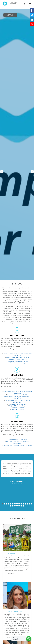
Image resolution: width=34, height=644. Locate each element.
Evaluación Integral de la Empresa (18, 361)
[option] (17, 145)
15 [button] (29, 504)
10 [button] (20, 504)
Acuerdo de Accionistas (18, 408)
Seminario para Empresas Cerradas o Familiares (18, 445)
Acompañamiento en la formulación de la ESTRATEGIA (18, 401)
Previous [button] (2, 172)
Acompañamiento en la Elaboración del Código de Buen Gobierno (18, 392)
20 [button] (16, 506)
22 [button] (20, 506)
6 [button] (12, 504)
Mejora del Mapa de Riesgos (18, 406)
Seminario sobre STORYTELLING (18, 440)
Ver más (10, 15)
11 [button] (22, 504)
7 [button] (14, 504)
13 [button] (26, 504)
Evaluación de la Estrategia (18, 363)
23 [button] (22, 506)
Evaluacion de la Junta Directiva (18, 359)
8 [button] (16, 504)
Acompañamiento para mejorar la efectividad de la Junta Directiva (18, 398)
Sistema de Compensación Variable (18, 395)
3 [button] (7, 504)
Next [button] (32, 172)
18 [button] (12, 506)
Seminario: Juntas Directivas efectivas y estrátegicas (18, 442)
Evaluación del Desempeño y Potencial (18, 357)
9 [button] (18, 504)
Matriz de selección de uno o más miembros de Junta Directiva (18, 355)
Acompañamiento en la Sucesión (18, 404)
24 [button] (24, 506)
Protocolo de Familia (18, 410)
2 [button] (5, 504)
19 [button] (14, 506)
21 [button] (18, 506)
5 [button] (10, 504)
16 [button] (31, 504)
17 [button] (10, 506)
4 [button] (8, 504)
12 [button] (24, 504)
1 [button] (3, 504)
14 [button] (27, 504)
